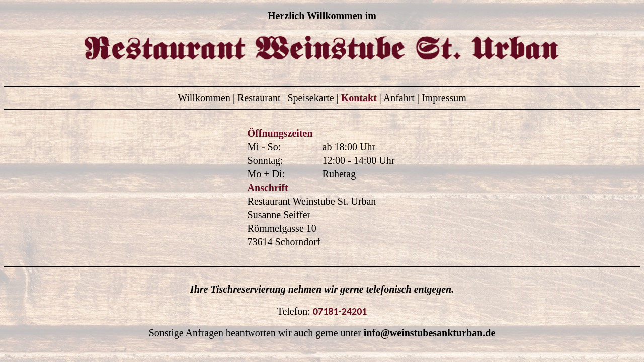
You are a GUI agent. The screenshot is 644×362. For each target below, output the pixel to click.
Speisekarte (312, 98)
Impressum (444, 98)
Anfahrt (400, 98)
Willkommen (205, 98)
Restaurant (260, 98)
